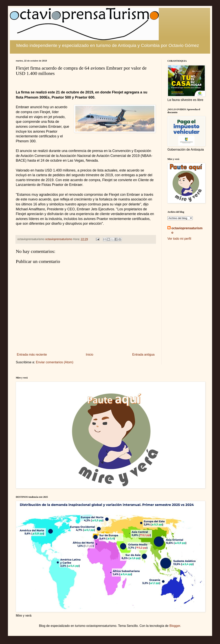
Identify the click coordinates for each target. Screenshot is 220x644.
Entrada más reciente (32, 355)
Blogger (175, 626)
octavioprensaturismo (187, 230)
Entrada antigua (143, 355)
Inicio (89, 355)
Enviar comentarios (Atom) (54, 362)
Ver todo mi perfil (179, 239)
